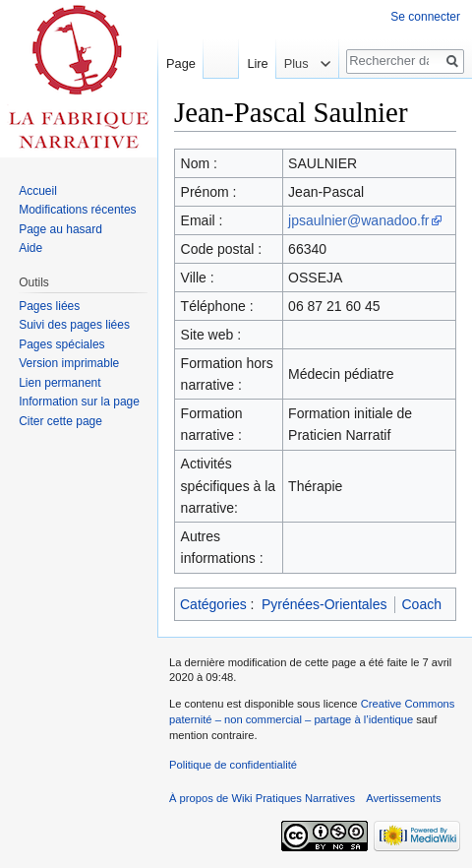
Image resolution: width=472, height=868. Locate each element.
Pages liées (49, 306)
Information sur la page (79, 402)
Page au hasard (60, 229)
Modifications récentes (77, 210)
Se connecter (425, 17)
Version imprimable (69, 363)
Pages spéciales (61, 344)
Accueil (38, 191)
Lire (252, 63)
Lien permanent (59, 383)
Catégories (213, 604)
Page (181, 63)
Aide (30, 248)
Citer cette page (60, 421)
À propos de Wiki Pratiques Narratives (262, 798)
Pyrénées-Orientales (324, 604)
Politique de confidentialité (233, 765)
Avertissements (403, 798)
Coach (422, 604)
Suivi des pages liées (74, 325)
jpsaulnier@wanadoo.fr (358, 220)
